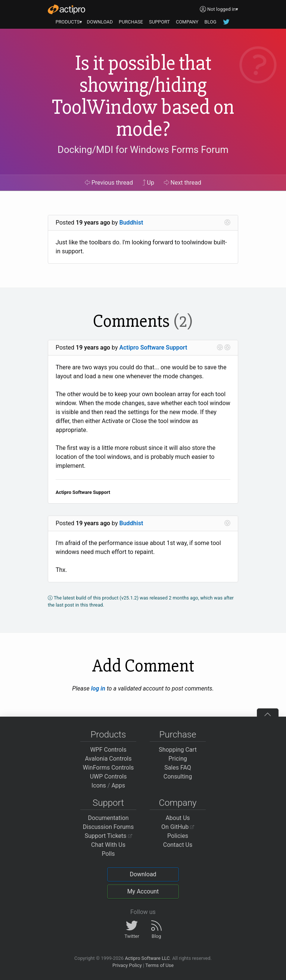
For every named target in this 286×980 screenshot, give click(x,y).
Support (108, 803)
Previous (109, 183)
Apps (118, 785)
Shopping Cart (178, 750)
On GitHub (178, 827)
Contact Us (178, 845)
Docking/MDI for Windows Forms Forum (143, 150)
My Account (143, 891)
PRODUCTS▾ (69, 22)
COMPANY (187, 22)
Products (108, 735)
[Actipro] (66, 9)
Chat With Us (108, 845)
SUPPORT (159, 22)
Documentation (108, 818)
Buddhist (131, 223)
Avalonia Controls (108, 759)
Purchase (178, 735)
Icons (99, 785)
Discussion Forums (108, 827)
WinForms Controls (108, 768)
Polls (108, 854)
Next (183, 183)
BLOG (210, 22)
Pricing (178, 759)
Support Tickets (108, 836)
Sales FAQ (178, 768)
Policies (178, 836)
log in (98, 688)
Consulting (178, 777)
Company (178, 803)
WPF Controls (108, 750)
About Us (178, 818)
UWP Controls (108, 777)
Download (143, 874)
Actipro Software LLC (147, 958)
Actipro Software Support (153, 347)
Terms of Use (159, 965)
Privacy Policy (127, 965)
